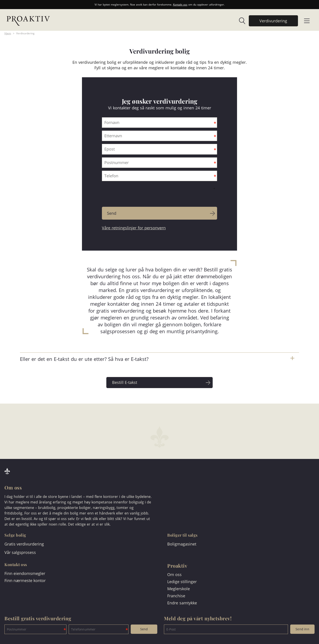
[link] (240, 21)
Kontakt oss (180, 5)
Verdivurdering (25, 33)
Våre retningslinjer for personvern (134, 228)
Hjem (8, 33)
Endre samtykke (182, 603)
